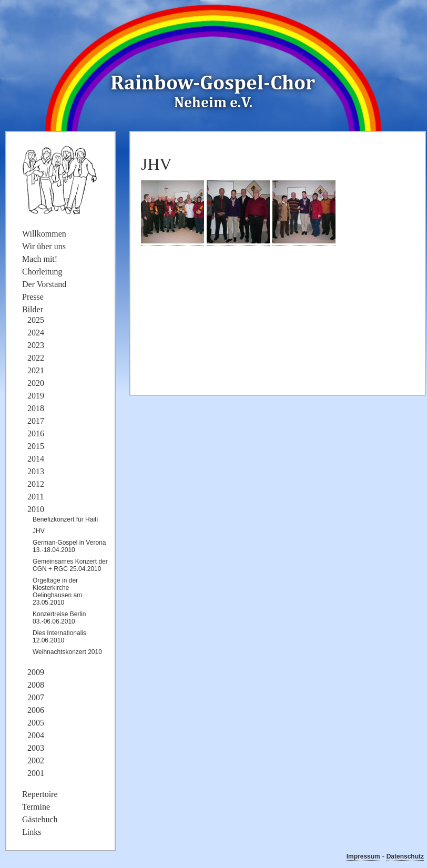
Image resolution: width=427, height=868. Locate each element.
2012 (36, 484)
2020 (36, 383)
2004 (36, 735)
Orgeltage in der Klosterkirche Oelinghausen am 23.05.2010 (57, 591)
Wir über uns (44, 246)
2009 (36, 672)
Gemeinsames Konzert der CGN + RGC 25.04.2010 (70, 565)
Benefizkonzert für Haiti (65, 519)
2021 (36, 370)
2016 (36, 433)
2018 (36, 408)
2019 (36, 396)
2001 (36, 773)
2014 (36, 459)
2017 (36, 421)
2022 (36, 358)
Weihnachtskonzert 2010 (67, 652)
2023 (36, 345)
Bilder (33, 309)
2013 (36, 471)
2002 (36, 760)
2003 (36, 748)
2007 (36, 697)
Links (32, 832)
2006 (36, 710)
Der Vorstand (44, 284)
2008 (36, 685)
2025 (36, 320)
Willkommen (44, 234)
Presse (33, 297)
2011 (35, 497)
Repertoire (40, 794)
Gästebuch (40, 819)
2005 (36, 723)
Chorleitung (42, 272)
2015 (36, 446)
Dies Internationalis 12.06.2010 (59, 637)
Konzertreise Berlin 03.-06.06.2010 (59, 618)
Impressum (363, 856)
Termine (36, 807)
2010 (36, 509)
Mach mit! (40, 259)
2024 (36, 333)
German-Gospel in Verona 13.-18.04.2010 (69, 546)
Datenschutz (405, 856)
